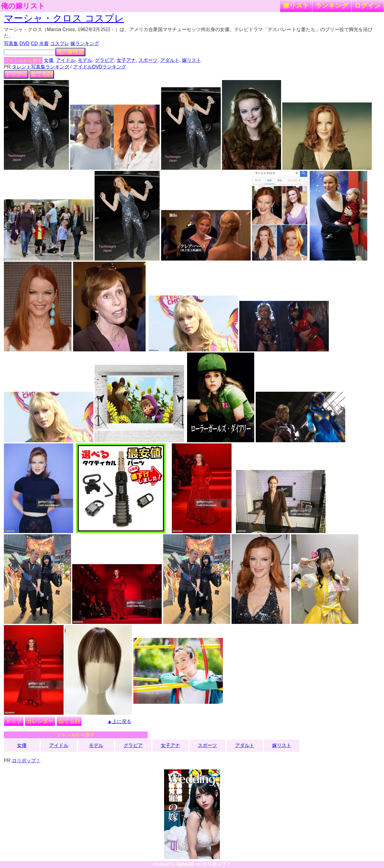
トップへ (16, 74)
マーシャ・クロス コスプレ (64, 18)
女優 (49, 60)
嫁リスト (296, 6)
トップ (14, 721)
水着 (44, 43)
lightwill (185, 864)
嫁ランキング (85, 43)
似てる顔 (42, 74)
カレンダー (40, 721)
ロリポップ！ (26, 761)
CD (34, 43)
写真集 (11, 43)
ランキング (332, 6)
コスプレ (60, 43)
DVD (24, 43)
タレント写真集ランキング (41, 67)
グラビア (104, 60)
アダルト (170, 60)
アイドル (66, 60)
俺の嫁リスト (23, 6)
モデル (85, 60)
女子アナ (126, 60)
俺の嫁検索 (70, 52)
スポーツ (148, 60)
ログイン (368, 6)
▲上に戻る (119, 721)
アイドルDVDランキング (100, 67)
